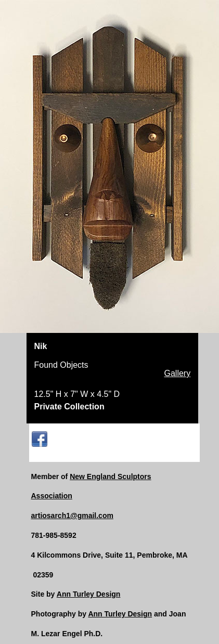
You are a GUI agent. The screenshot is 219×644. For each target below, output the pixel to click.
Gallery (178, 373)
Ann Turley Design (89, 594)
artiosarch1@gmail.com (72, 516)
